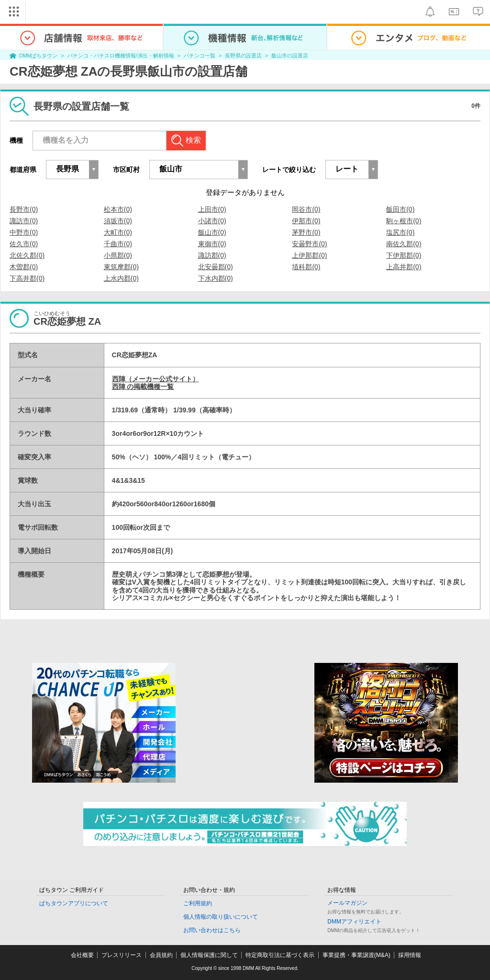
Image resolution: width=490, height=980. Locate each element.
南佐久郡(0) (404, 244)
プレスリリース (122, 955)
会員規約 (161, 955)
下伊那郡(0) (404, 255)
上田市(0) (212, 209)
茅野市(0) (306, 232)
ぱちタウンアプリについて (74, 903)
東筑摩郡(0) (121, 267)
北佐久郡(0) (27, 255)
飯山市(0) (212, 232)
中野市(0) (24, 232)
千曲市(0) (118, 244)
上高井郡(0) (404, 267)
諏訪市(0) (24, 221)
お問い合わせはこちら (212, 930)
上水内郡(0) (121, 278)
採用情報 (410, 955)
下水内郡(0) (216, 278)
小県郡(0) (118, 255)
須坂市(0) (118, 221)
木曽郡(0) (24, 267)
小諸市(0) (212, 221)
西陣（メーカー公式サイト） (156, 379)
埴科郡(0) (306, 267)
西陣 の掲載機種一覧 (143, 387)
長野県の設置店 (243, 56)
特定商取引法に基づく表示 (280, 955)
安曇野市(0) (309, 244)
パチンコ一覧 (200, 56)
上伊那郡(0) (309, 255)
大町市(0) (118, 232)
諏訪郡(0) (212, 255)
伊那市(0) (306, 221)
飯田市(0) (400, 209)
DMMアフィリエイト (354, 922)
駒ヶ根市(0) (404, 221)
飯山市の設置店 (290, 56)
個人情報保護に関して (209, 955)
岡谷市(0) (306, 209)
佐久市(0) (24, 244)
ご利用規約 (198, 903)
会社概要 (82, 955)
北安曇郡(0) (216, 267)
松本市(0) (118, 209)
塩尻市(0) (400, 232)
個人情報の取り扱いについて (221, 917)
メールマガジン (347, 903)
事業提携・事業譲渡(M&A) (356, 955)
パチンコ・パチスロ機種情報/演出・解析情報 (121, 56)
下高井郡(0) (27, 278)
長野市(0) (24, 209)
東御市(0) (212, 244)
